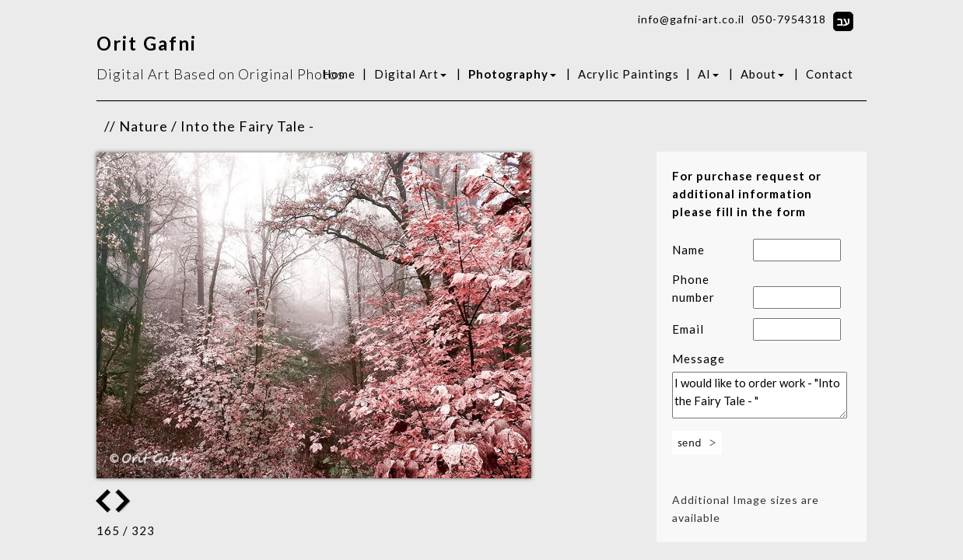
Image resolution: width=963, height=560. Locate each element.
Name (688, 250)
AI (708, 74)
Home (339, 74)
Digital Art (410, 74)
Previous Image (124, 501)
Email (688, 329)
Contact (830, 74)
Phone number (693, 288)
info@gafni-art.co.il (691, 19)
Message (699, 359)
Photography (512, 74)
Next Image (103, 501)
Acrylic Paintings (629, 74)
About (762, 74)
